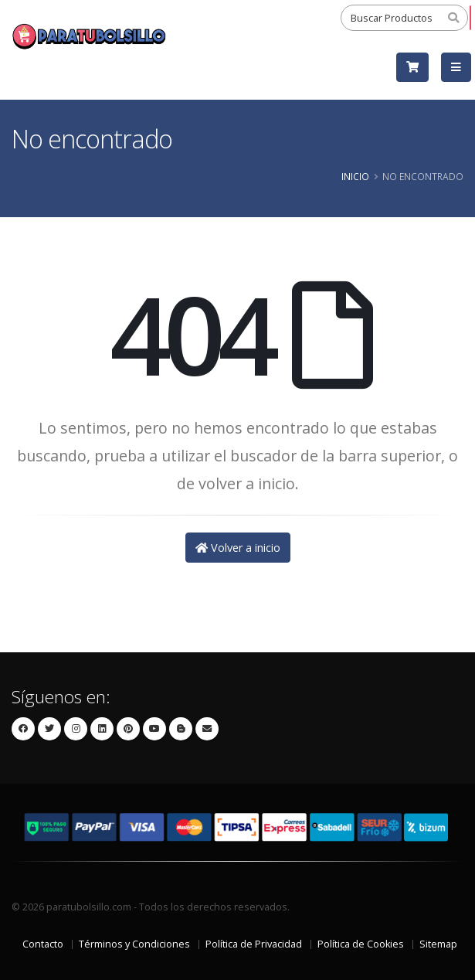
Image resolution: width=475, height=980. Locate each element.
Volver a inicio (238, 548)
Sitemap (438, 944)
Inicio (355, 176)
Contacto (43, 944)
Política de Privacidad (254, 944)
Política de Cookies (361, 944)
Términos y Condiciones (134, 944)
